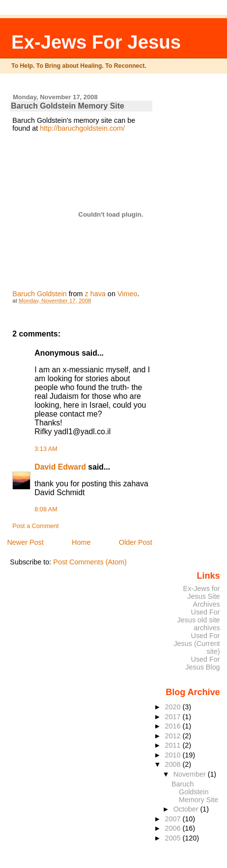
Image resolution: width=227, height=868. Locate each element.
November (191, 774)
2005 (174, 838)
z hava (95, 294)
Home (81, 542)
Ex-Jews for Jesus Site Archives (202, 596)
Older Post (136, 542)
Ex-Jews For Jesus (96, 42)
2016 (174, 726)
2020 (174, 707)
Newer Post (25, 542)
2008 (174, 764)
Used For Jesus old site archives (199, 620)
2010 (174, 755)
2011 (174, 745)
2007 (174, 819)
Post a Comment (35, 526)
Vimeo (128, 294)
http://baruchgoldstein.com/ (82, 128)
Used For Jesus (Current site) (197, 644)
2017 (174, 717)
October (187, 809)
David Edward (60, 467)
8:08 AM (46, 509)
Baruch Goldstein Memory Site (195, 792)
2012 (174, 736)
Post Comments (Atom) (90, 562)
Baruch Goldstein (39, 294)
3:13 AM (46, 449)
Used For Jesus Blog (202, 663)
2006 (174, 828)
